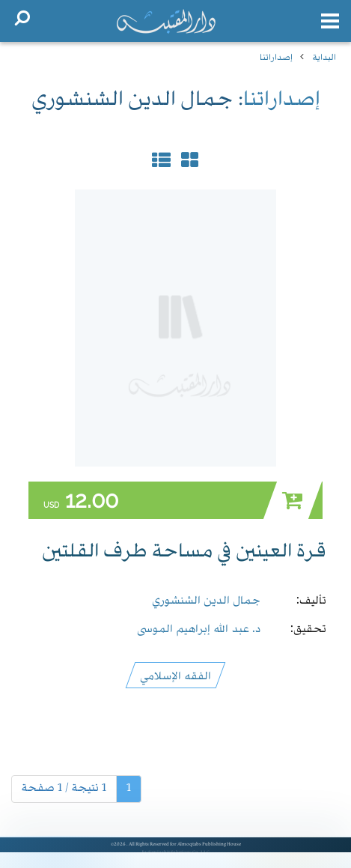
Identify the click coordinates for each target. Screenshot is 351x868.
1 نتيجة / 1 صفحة (64, 789)
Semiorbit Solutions (170, 853)
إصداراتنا (276, 56)
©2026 (119, 845)
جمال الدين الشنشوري (206, 599)
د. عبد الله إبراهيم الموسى (199, 628)
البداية (324, 56)
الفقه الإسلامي (175, 675)
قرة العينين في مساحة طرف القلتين (184, 553)
